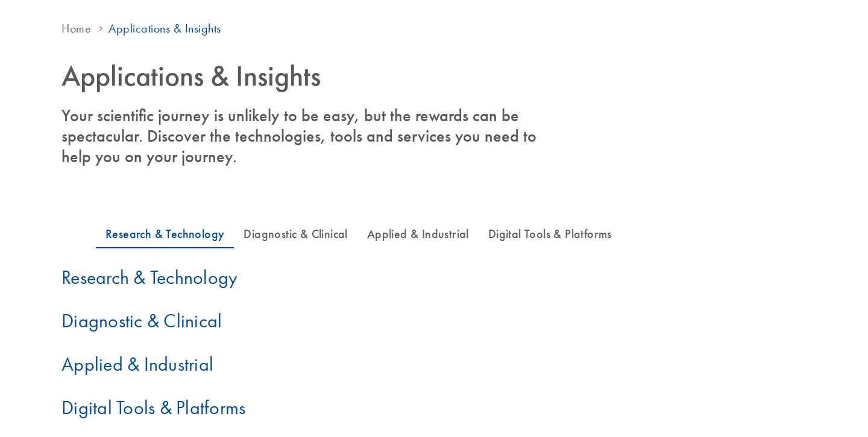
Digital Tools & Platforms (153, 407)
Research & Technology (149, 277)
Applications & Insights (165, 28)
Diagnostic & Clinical (142, 321)
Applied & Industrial (137, 364)
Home (76, 28)
